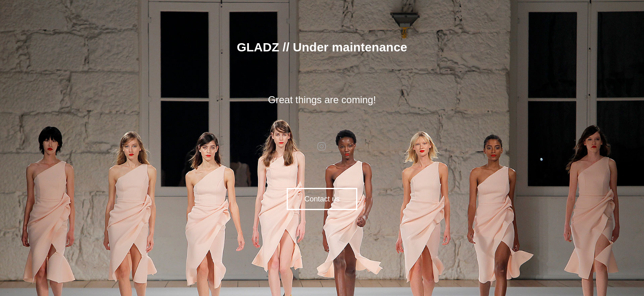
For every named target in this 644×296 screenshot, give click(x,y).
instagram (322, 146)
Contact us (322, 199)
